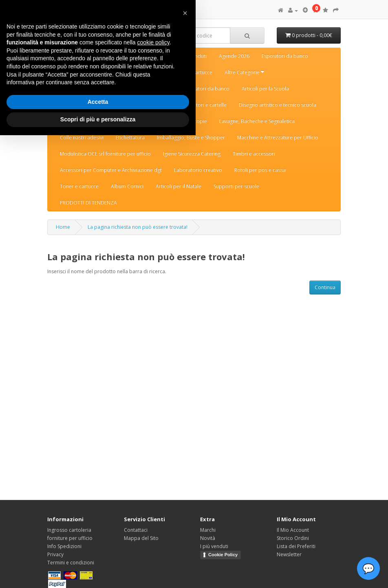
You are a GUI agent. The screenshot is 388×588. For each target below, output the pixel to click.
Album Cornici (127, 186)
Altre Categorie (244, 72)
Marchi (208, 530)
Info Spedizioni (64, 546)
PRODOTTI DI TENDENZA (88, 203)
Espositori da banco (285, 56)
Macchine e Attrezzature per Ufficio (278, 137)
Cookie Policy (223, 555)
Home (63, 227)
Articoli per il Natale (179, 186)
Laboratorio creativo (198, 170)
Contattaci (136, 530)
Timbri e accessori (254, 154)
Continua (325, 287)
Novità (208, 538)
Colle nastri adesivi (82, 137)
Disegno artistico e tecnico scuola (278, 105)
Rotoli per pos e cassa (260, 170)
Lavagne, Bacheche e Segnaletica (257, 121)
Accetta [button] (98, 102)
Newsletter (289, 554)
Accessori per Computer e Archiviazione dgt (111, 170)
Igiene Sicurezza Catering (192, 154)
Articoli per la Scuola (265, 89)
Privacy (55, 554)
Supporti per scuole (236, 186)
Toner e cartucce (79, 186)
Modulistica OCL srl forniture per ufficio (105, 154)
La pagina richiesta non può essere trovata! (138, 227)
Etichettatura (130, 137)
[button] (185, 13)
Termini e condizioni (71, 563)
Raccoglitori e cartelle (202, 105)
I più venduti (214, 546)
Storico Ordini (293, 538)
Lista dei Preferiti (296, 546)
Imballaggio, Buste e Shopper (191, 137)
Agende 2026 (234, 56)
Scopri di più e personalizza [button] (98, 119)
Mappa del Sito (141, 538)
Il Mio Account (293, 530)
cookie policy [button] (153, 42)
